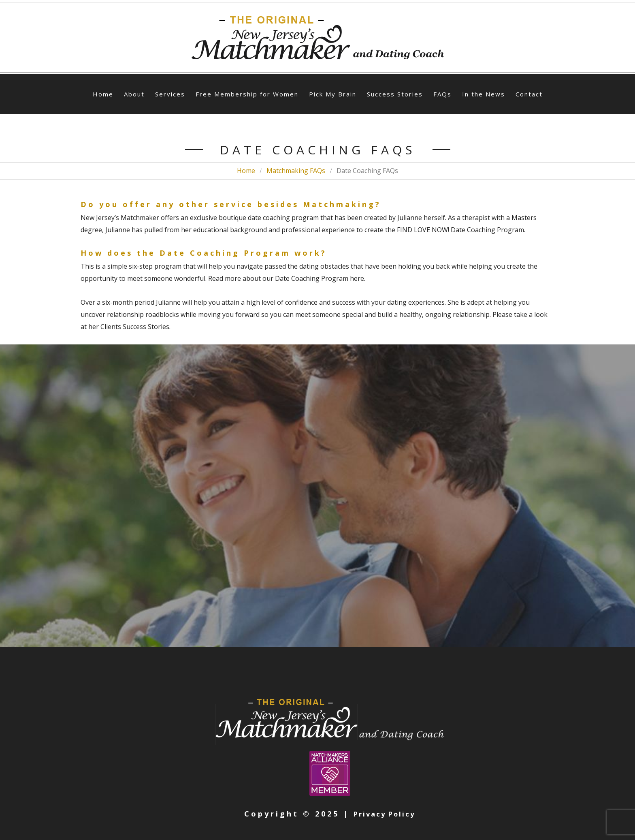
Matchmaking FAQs (296, 171)
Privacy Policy (385, 814)
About (134, 94)
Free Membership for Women (247, 94)
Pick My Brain (333, 94)
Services (170, 94)
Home (103, 94)
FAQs (442, 94)
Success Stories (395, 94)
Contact (529, 94)
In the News (484, 94)
